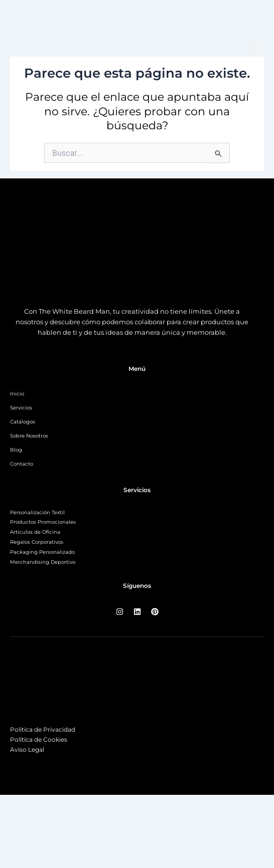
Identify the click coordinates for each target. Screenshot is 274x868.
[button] (254, 50)
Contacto (22, 464)
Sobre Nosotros (29, 436)
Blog (16, 450)
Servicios (21, 408)
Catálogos (23, 422)
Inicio (17, 394)
